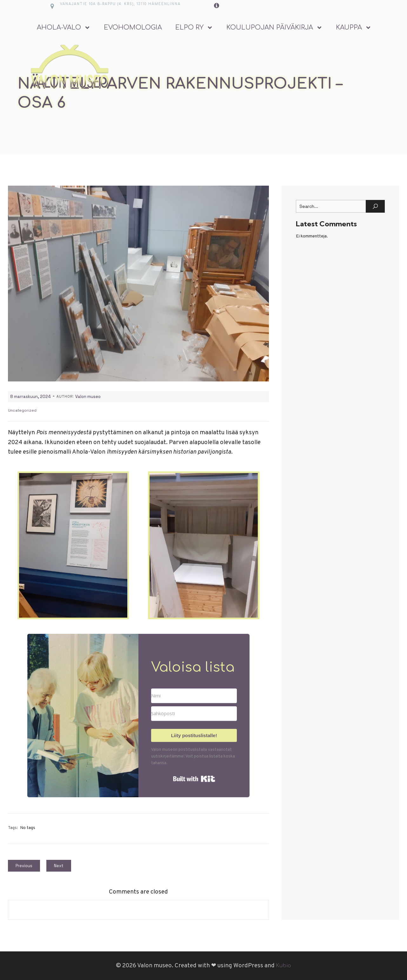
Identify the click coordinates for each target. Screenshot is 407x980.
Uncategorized (22, 410)
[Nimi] (194, 696)
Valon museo (88, 397)
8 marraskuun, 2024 (30, 397)
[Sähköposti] (194, 714)
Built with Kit (194, 779)
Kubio (284, 966)
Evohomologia (133, 27)
